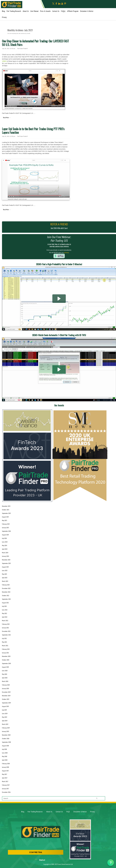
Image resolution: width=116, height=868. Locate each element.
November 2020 (6, 656)
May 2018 (4, 756)
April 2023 (5, 578)
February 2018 (6, 764)
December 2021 (6, 631)
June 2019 (5, 714)
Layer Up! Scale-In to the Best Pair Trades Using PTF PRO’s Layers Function (33, 131)
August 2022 (5, 603)
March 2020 (5, 681)
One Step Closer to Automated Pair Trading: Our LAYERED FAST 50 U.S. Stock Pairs (35, 43)
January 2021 (5, 653)
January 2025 (5, 528)
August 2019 (5, 706)
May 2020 (4, 674)
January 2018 (5, 767)
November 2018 (6, 735)
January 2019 (5, 731)
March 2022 (5, 621)
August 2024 (5, 535)
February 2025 (6, 524)
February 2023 (6, 585)
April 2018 (5, 760)
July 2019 (4, 710)
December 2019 (6, 692)
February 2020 (6, 685)
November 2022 (6, 592)
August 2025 (5, 517)
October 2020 (6, 660)
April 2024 (5, 549)
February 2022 (6, 624)
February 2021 (6, 649)
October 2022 (6, 596)
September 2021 (6, 635)
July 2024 (4, 538)
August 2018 (5, 746)
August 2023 (5, 567)
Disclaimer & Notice (87, 11)
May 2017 (4, 774)
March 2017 (5, 781)
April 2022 (5, 617)
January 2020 (5, 688)
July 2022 (4, 606)
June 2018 (5, 753)
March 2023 (5, 581)
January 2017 (5, 789)
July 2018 (4, 749)
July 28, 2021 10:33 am (9, 49)
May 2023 (4, 574)
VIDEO (4, 61)
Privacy (4, 17)
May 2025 (4, 520)
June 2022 (5, 610)
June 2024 (5, 542)
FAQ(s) (63, 11)
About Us (26, 11)
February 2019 (6, 728)
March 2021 (5, 646)
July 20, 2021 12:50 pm (9, 136)
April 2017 (5, 778)
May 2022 (4, 613)
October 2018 (6, 739)
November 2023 (6, 560)
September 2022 (6, 599)
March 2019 (5, 724)
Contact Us (56, 11)
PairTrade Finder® (22, 49)
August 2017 (5, 771)
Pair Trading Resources (35, 812)
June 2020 (5, 671)
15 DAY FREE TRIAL (36, 852)
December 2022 (6, 588)
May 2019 (4, 717)
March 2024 (5, 553)
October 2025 (6, 510)
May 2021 (4, 642)
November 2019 (6, 696)
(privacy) (66, 253)
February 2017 (6, 785)
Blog (3, 11)
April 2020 (5, 678)
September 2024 (6, 531)
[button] (59, 299)
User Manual (34, 11)
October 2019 (6, 699)
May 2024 (4, 545)
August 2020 (5, 667)
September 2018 (6, 742)
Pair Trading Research (14, 11)
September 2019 (6, 703)
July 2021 (4, 638)
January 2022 (5, 628)
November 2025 (6, 506)
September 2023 (6, 563)
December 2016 (6, 792)
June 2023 (5, 570)
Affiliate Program (73, 11)
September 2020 (6, 663)
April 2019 (5, 721)
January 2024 (5, 556)
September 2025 (6, 513)
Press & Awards (45, 11)
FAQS (68, 812)
